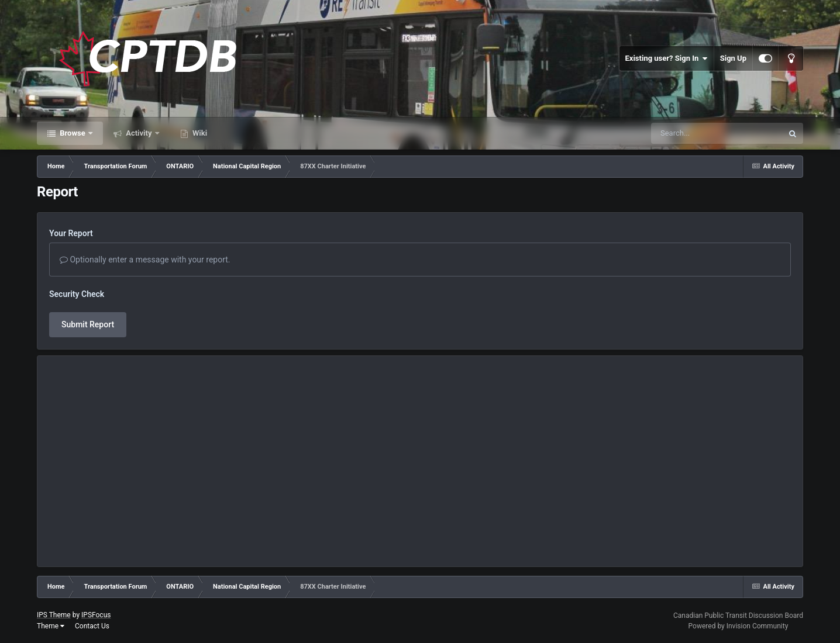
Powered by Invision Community (739, 626)
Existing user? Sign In (667, 58)
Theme (51, 626)
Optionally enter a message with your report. (145, 260)
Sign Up (733, 58)
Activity (139, 133)
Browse (73, 133)
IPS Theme (54, 615)
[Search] (687, 133)
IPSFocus (96, 615)
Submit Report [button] (88, 324)
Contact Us (92, 626)
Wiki (199, 133)
